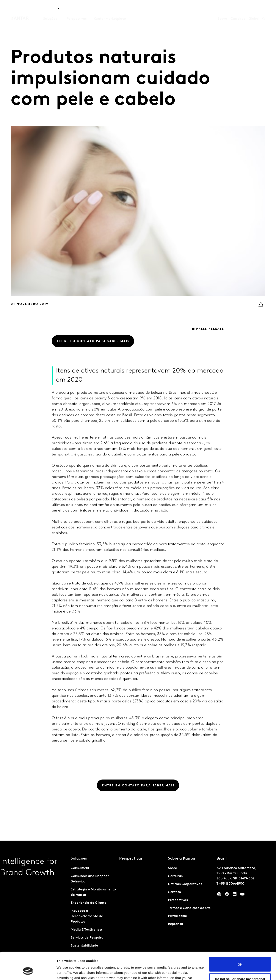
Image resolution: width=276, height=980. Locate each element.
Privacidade (177, 916)
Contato (174, 892)
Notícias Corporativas (185, 884)
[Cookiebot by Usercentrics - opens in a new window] (28, 972)
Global (254, 8)
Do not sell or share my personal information (240, 957)
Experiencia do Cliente (89, 903)
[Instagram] (219, 895)
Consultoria (80, 868)
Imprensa (176, 924)
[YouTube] (235, 895)
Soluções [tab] (50, 8)
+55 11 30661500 (232, 884)
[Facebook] (227, 895)
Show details (67, 971)
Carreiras (238, 8)
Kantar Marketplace (110, 8)
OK (240, 941)
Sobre (222, 8)
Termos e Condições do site (189, 908)
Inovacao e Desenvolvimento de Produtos (87, 916)
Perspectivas (77, 8)
